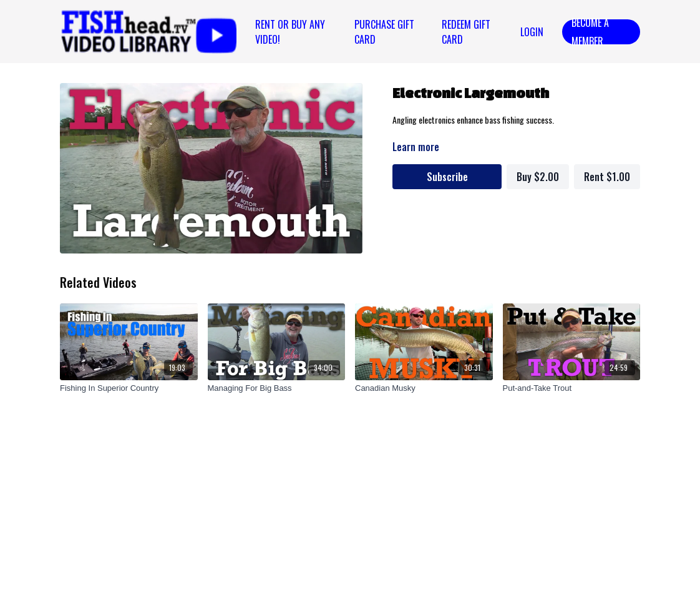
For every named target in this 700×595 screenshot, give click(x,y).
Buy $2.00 (538, 177)
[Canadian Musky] (424, 388)
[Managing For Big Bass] (277, 388)
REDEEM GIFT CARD (466, 32)
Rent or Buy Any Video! (290, 32)
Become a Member (590, 32)
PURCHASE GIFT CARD (384, 32)
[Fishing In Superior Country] (129, 388)
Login (532, 32)
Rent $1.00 (607, 177)
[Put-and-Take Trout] (572, 388)
